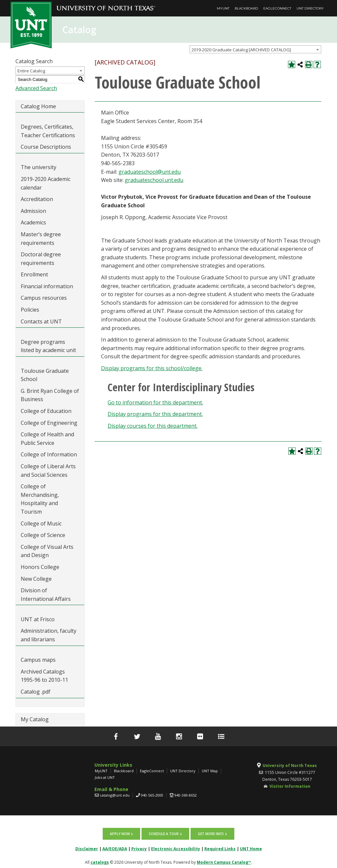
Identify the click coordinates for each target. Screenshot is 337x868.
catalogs (100, 860)
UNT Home (251, 847)
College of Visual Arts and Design (47, 551)
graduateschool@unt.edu (150, 172)
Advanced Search (36, 88)
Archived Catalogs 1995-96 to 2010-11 (44, 676)
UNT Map (210, 771)
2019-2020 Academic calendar (46, 183)
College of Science (43, 535)
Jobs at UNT (105, 777)
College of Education (46, 411)
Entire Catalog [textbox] (31, 71)
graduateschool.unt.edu (154, 180)
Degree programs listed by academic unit (48, 346)
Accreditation (37, 199)
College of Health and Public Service (47, 439)
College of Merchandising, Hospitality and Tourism (40, 499)
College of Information (49, 454)
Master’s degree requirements (41, 239)
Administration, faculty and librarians (49, 635)
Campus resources (44, 298)
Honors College (40, 567)
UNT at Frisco (38, 619)
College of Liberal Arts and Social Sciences (48, 471)
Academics (33, 222)
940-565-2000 (152, 795)
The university (39, 167)
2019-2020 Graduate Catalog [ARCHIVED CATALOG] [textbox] (241, 50)
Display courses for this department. (153, 426)
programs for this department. (155, 414)
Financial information (47, 286)
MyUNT (223, 8)
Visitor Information (290, 786)
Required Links (220, 847)
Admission (33, 211)
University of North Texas (290, 766)
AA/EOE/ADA (115, 847)
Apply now (122, 833)
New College (36, 579)
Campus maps (38, 660)
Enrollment (34, 274)
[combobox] (255, 49)
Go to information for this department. (155, 402)
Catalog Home (38, 106)
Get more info (209, 833)
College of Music (41, 523)
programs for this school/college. (152, 368)
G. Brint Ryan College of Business (50, 395)
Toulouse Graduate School (45, 375)
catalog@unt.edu (115, 795)
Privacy (139, 847)
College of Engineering (49, 423)
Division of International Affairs (46, 595)
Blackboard (246, 8)
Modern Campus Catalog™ (224, 860)
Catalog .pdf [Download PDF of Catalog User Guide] (36, 692)
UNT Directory (310, 8)
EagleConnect (277, 8)
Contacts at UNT (41, 321)
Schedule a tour (164, 833)
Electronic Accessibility (176, 847)
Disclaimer (87, 847)
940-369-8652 (186, 795)
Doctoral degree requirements (41, 259)
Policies (30, 310)
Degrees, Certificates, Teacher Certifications (48, 131)
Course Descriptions (46, 147)
